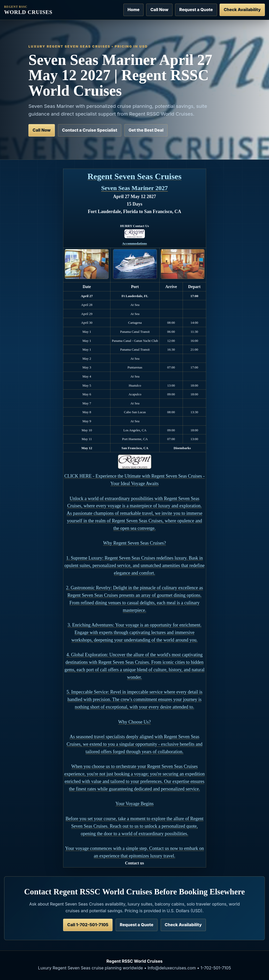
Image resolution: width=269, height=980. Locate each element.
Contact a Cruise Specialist (90, 130)
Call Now (159, 10)
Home (133, 10)
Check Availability (242, 10)
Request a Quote (196, 10)
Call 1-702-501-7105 (88, 925)
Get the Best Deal (146, 130)
